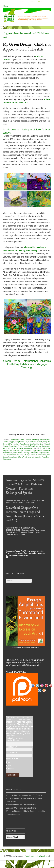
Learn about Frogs (16, 446)
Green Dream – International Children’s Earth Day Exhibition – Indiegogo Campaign (27, 364)
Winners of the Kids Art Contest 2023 (21, 805)
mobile (11, 769)
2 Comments (7, 459)
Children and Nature (17, 440)
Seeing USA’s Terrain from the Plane (21, 808)
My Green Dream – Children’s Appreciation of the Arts (27, 47)
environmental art (13, 455)
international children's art (17, 457)
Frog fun (12, 442)
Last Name (11, 753)
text (9, 766)
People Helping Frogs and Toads (34, 446)
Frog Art (23, 455)
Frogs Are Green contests (34, 442)
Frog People (20, 442)
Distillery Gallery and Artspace (34, 453)
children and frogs (17, 450)
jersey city (31, 457)
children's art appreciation (33, 450)
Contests (28, 440)
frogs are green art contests (36, 455)
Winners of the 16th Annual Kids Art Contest (24, 795)
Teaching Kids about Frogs (23, 448)
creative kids (17, 453)
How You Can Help (36, 444)
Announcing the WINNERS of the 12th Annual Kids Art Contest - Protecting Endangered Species (25, 487)
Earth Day (35, 440)
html (10, 762)
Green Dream (24, 444)
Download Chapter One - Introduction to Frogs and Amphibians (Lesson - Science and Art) (26, 514)
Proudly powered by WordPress (37, 856)
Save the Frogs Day (42, 457)
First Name (11, 747)
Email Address (13, 740)
